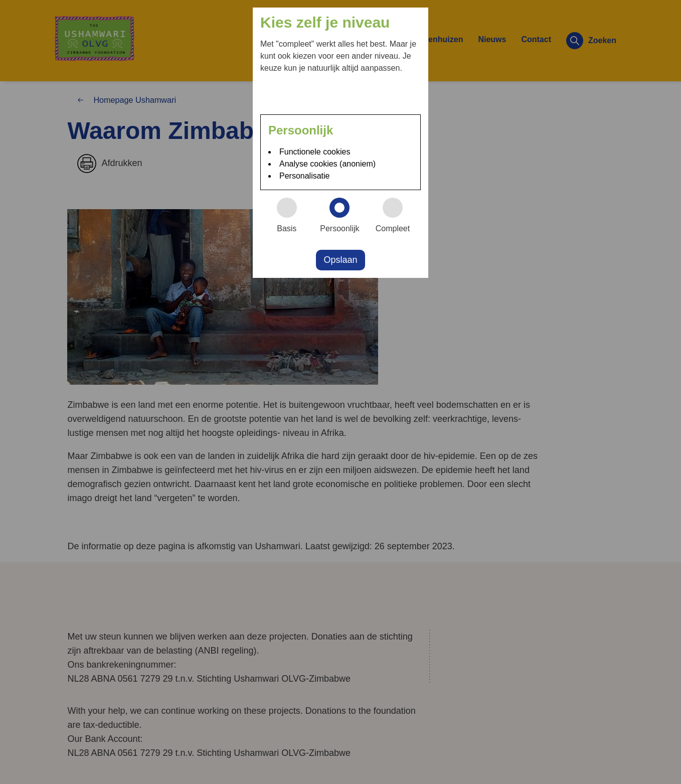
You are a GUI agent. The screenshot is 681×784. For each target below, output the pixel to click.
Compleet (397, 215)
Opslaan (340, 260)
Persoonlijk (343, 215)
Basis (291, 215)
